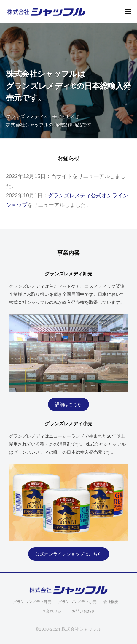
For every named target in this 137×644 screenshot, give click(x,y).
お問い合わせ (83, 611)
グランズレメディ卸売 (32, 602)
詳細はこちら (68, 404)
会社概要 (111, 602)
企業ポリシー (54, 611)
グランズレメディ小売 (77, 602)
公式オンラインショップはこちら (69, 554)
